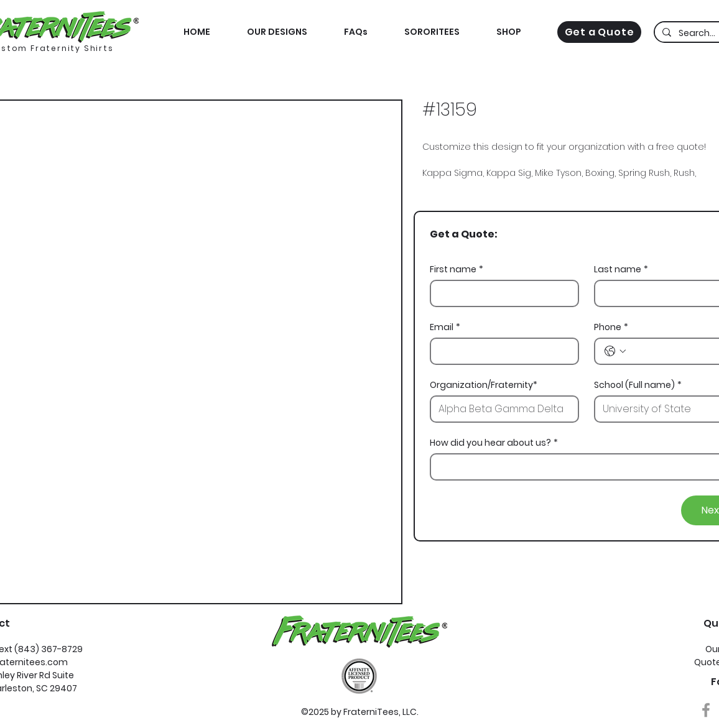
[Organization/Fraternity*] (501, 409)
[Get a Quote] (599, 32)
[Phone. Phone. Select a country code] (615, 351)
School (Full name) (638, 385)
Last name (621, 270)
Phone (611, 327)
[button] (508, 32)
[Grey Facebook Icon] (706, 710)
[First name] (501, 293)
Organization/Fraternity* (484, 385)
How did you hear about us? (494, 443)
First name (457, 270)
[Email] (501, 351)
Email (445, 327)
